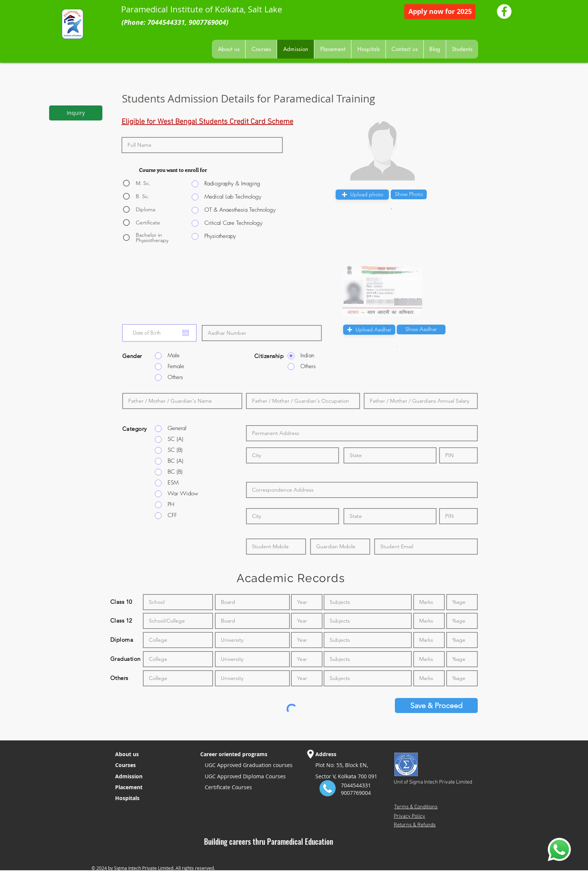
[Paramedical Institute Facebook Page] (504, 11)
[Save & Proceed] (436, 706)
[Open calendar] (186, 333)
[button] (409, 194)
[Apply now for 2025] (440, 12)
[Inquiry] (76, 113)
